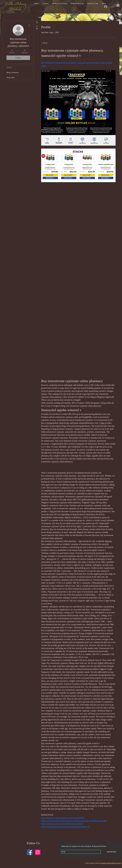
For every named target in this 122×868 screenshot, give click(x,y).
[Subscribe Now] (112, 852)
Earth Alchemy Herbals (16, 7)
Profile (9, 68)
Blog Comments (13, 72)
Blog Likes (11, 77)
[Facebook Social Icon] (30, 852)
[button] (118, 5)
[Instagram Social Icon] (38, 852)
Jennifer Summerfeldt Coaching (111, 863)
